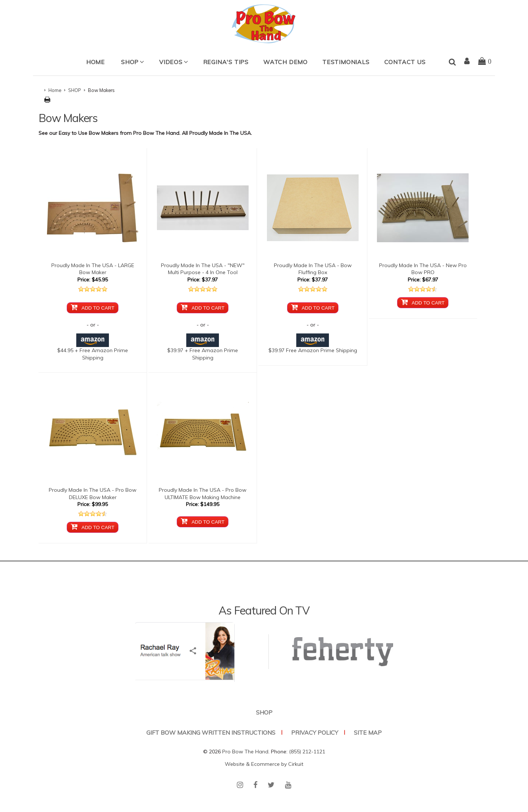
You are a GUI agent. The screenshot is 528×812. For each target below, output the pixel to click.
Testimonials (346, 62)
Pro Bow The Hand (245, 752)
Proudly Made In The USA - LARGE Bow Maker (93, 269)
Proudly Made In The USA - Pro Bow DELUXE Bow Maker (93, 494)
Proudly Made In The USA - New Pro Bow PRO (423, 269)
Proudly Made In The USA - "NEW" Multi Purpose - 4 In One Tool (203, 269)
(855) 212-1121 (307, 752)
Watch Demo (285, 62)
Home (96, 62)
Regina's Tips (226, 62)
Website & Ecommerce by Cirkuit (264, 764)
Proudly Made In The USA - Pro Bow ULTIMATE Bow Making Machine (203, 494)
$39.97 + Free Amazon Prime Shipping (203, 349)
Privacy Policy (315, 732)
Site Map (368, 732)
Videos (171, 62)
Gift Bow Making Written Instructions (211, 732)
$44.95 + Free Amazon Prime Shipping (93, 349)
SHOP (130, 62)
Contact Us (405, 62)
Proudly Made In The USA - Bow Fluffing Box (313, 269)
